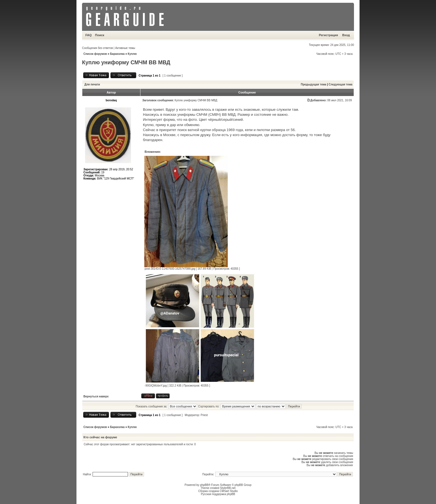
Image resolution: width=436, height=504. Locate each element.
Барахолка (117, 54)
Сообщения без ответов (97, 48)
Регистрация (329, 35)
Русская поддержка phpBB (218, 494)
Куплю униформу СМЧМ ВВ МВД (126, 62)
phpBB (204, 485)
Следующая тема (340, 84)
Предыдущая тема (314, 84)
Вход (346, 35)
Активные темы (125, 48)
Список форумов (95, 54)
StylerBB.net (228, 488)
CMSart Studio (229, 491)
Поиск (100, 35)
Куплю (132, 54)
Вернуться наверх (96, 396)
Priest (204, 415)
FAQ (89, 35)
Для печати (92, 84)
